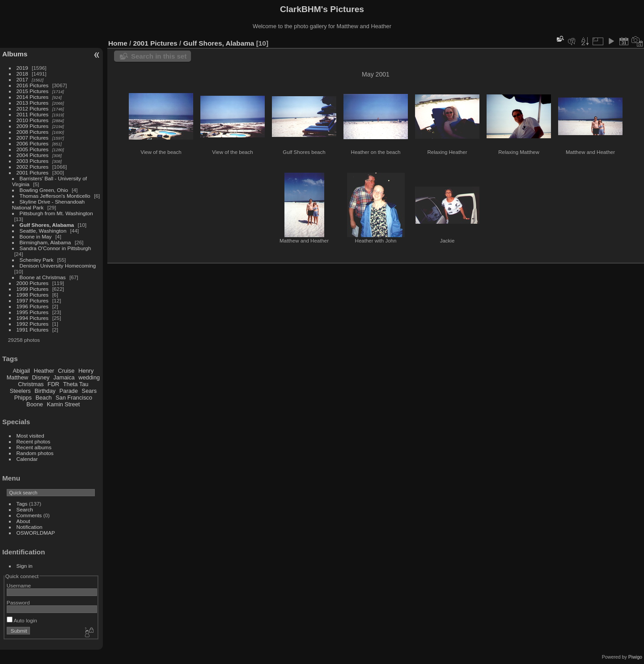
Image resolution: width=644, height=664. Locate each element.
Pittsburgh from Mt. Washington (56, 213)
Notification (30, 527)
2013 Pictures (33, 103)
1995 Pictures (33, 312)
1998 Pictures (33, 295)
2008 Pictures (33, 132)
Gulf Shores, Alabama (47, 225)
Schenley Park (37, 260)
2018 (22, 74)
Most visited (30, 436)
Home (118, 43)
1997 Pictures (33, 300)
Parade (69, 391)
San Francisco (74, 398)
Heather (44, 371)
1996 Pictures (33, 306)
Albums (15, 54)
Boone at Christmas (43, 277)
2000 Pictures (33, 283)
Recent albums (34, 447)
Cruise (66, 371)
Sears (89, 391)
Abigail (21, 371)
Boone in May (36, 236)
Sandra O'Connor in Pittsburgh (55, 248)
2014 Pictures (33, 97)
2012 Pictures (33, 109)
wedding (89, 377)
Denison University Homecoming (58, 266)
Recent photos (34, 441)
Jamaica (64, 377)
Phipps (23, 398)
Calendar (27, 459)
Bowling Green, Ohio (44, 190)
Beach (43, 398)
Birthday (45, 391)
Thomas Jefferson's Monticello (55, 196)
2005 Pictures (33, 149)
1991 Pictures (33, 330)
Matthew (17, 377)
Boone (35, 404)
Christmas (31, 384)
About (23, 521)
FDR (53, 384)
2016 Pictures (33, 85)
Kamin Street (64, 404)
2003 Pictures (33, 161)
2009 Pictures (33, 126)
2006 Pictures (33, 143)
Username (19, 585)
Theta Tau (76, 384)
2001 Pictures (33, 172)
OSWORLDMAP (36, 533)
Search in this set (159, 56)
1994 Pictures (33, 318)
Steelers (20, 391)
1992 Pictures (33, 324)
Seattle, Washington (43, 231)
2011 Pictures (33, 114)
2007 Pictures (33, 138)
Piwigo (635, 657)
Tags (22, 504)
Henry (86, 371)
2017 (22, 79)
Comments (29, 515)
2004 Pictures (33, 155)
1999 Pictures (33, 289)
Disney (41, 377)
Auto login (22, 620)
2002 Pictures (33, 167)
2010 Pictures (33, 120)
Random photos (35, 453)
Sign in (25, 566)
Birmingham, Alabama (45, 242)
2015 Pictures (33, 91)
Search (25, 509)
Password (18, 602)
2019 (22, 68)
